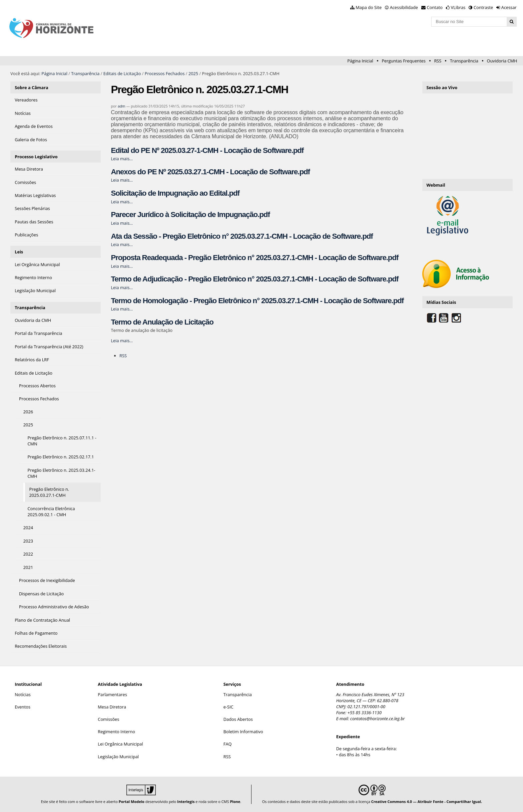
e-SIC (228, 707)
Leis (19, 252)
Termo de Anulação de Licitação (162, 322)
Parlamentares (112, 694)
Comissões (108, 719)
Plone (235, 801)
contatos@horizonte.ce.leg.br (378, 719)
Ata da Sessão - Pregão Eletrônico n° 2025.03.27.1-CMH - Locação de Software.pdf (242, 236)
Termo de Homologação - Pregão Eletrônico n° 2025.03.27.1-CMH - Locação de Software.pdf (257, 301)
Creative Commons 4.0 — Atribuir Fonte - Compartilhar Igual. (427, 801)
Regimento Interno (116, 732)
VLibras (458, 7)
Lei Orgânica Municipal (120, 744)
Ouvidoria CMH (502, 61)
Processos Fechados (165, 73)
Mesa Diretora (112, 707)
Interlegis (186, 801)
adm (122, 106)
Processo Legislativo (36, 157)
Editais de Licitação (122, 73)
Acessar (509, 7)
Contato (435, 7)
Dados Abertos (238, 719)
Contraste (483, 7)
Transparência (464, 61)
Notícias (23, 694)
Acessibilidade (404, 7)
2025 (193, 73)
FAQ (228, 744)
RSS (438, 61)
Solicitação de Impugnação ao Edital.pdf (175, 193)
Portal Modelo (132, 801)
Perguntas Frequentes (403, 61)
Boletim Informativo (243, 732)
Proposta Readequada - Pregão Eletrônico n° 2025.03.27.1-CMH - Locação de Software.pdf (254, 258)
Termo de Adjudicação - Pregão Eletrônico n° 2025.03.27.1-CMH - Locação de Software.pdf (254, 279)
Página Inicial (360, 61)
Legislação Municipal (118, 757)
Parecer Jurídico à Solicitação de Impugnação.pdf (190, 215)
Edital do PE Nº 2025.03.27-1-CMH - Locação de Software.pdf (207, 150)
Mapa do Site (369, 7)
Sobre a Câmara (32, 87)
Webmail (436, 185)
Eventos (23, 707)
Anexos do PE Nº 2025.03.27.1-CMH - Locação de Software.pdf (210, 172)
